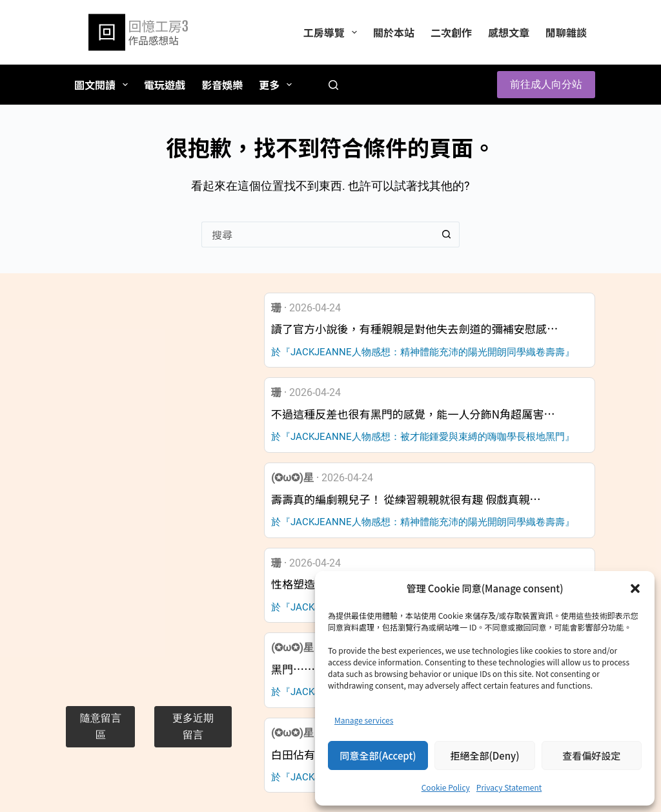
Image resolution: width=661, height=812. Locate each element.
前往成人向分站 (546, 84)
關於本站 (394, 32)
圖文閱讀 (104, 85)
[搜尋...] (318, 234)
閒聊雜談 (566, 32)
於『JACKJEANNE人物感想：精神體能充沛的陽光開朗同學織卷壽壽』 (423, 352)
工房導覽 (333, 32)
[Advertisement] (148, 486)
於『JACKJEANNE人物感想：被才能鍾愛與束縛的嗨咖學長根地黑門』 (423, 437)
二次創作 (451, 32)
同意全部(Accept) (378, 755)
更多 (278, 85)
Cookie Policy (446, 787)
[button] (635, 588)
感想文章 (509, 32)
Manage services (364, 720)
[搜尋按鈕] (447, 234)
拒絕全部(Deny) (484, 755)
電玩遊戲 (165, 85)
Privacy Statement (509, 787)
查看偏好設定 (591, 755)
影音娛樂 (222, 85)
